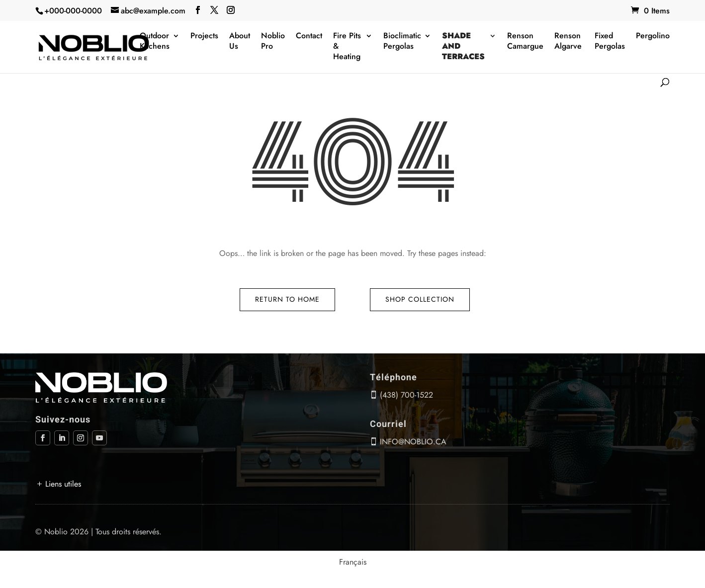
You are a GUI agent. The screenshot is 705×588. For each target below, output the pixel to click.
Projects (204, 36)
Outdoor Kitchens (155, 41)
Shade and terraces (463, 46)
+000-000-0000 (73, 11)
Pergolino (653, 36)
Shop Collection (420, 299)
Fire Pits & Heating (347, 46)
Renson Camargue (525, 41)
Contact (309, 36)
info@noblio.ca (413, 442)
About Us (240, 41)
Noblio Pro (273, 41)
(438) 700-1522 (406, 395)
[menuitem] (353, 562)
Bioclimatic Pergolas (402, 41)
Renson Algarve (568, 41)
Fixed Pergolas (610, 41)
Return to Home (287, 299)
